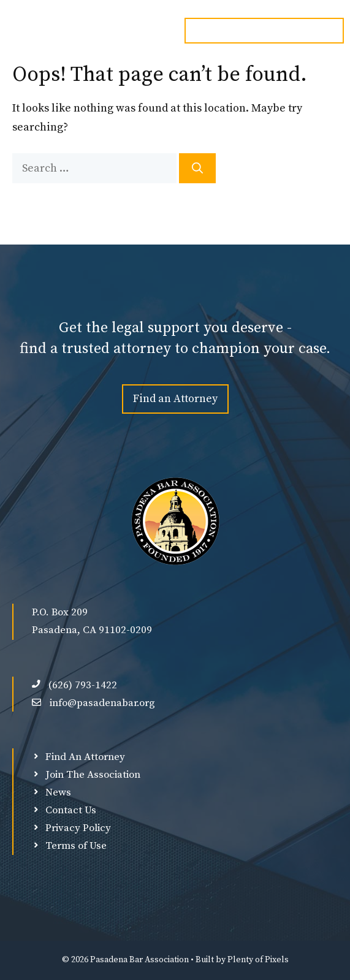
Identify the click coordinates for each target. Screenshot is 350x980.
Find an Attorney (175, 399)
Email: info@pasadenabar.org (264, 31)
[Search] (197, 168)
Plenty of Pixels (258, 960)
